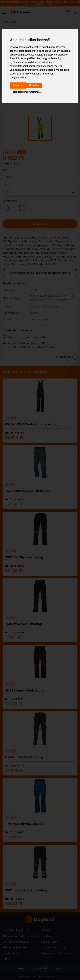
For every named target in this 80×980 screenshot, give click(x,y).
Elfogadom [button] (18, 85)
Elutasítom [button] (34, 85)
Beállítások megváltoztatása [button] (27, 92)
